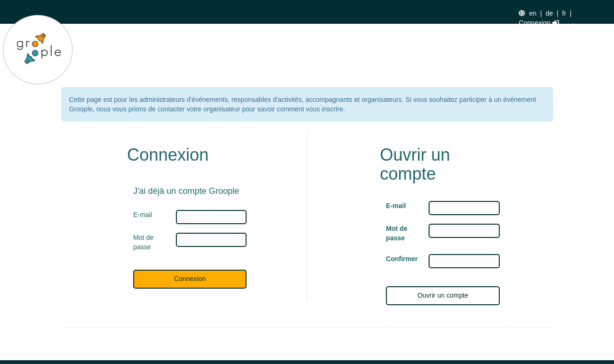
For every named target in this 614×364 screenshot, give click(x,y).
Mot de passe (397, 233)
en (533, 13)
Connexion (539, 23)
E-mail (396, 206)
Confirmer (400, 259)
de (550, 13)
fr (564, 13)
